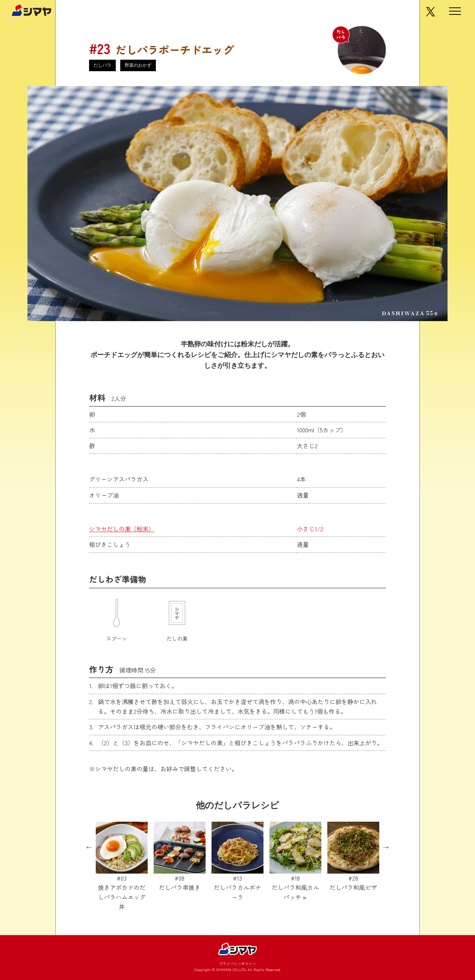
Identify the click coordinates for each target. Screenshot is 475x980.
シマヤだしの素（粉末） (122, 529)
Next (386, 848)
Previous (89, 848)
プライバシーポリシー (237, 963)
